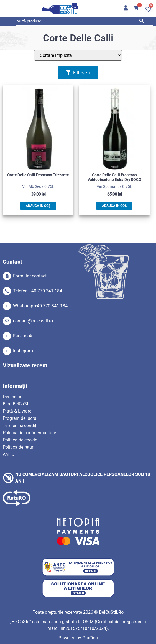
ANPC (8, 454)
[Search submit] (143, 22)
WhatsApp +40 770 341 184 (40, 306)
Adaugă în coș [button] (38, 206)
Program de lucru (20, 418)
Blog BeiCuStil (17, 404)
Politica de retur (18, 447)
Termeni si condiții (21, 425)
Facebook (23, 336)
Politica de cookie (20, 440)
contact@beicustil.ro (33, 321)
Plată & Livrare (17, 411)
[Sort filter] (78, 55)
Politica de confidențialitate (29, 433)
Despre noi (13, 397)
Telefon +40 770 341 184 (38, 291)
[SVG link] (60, 8)
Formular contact (30, 276)
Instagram (23, 351)
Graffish (90, 638)
